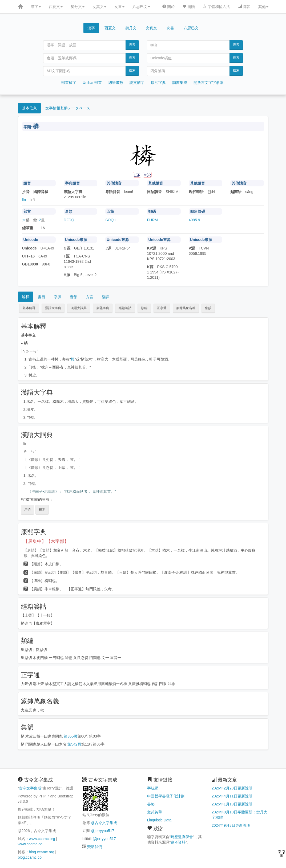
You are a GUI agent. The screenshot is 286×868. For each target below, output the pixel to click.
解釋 (26, 297)
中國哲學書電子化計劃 (166, 796)
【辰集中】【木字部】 (46, 541)
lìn (24, 200)
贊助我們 (95, 847)
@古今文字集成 (104, 823)
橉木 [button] (42, 509)
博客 (244, 7)
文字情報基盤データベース (68, 108)
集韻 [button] (208, 308)
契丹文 (78, 7)
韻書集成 (180, 83)
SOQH (111, 220)
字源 (58, 297)
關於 (168, 7)
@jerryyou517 (102, 831)
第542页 (74, 744)
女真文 (99, 7)
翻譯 (106, 297)
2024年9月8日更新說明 (231, 825)
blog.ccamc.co (30, 857)
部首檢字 (69, 83)
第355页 (71, 736)
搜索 (132, 45)
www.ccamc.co (30, 844)
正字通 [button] (162, 308)
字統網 (153, 788)
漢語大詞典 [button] (79, 308)
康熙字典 (158, 83)
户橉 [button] (27, 509)
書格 (151, 804)
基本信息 (29, 108)
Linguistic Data (159, 820)
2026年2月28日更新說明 (232, 788)
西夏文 (56, 7)
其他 (263, 7)
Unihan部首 (92, 83)
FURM (152, 220)
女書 (119, 7)
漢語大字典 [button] (53, 308)
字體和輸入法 (216, 7)
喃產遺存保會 (182, 837)
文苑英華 (155, 812)
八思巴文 (141, 7)
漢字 (36, 7)
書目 (42, 297)
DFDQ (69, 220)
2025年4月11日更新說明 (232, 796)
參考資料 (178, 842)
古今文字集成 (30, 788)
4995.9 (194, 220)
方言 (90, 297)
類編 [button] (144, 308)
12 (39, 220)
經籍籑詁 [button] (125, 308)
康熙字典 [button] (103, 308)
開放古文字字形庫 (208, 83)
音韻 (74, 297)
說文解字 (137, 83)
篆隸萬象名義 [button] (186, 308)
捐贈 (189, 7)
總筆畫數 (116, 83)
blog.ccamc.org (42, 852)
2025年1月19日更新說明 (232, 804)
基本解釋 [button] (29, 308)
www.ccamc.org (42, 839)
